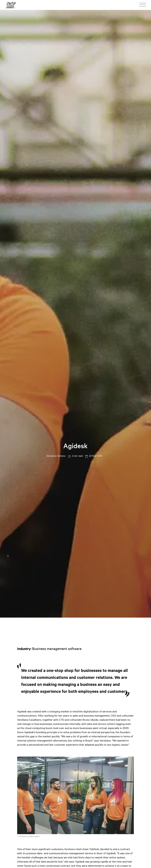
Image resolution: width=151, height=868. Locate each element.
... (74, 568)
